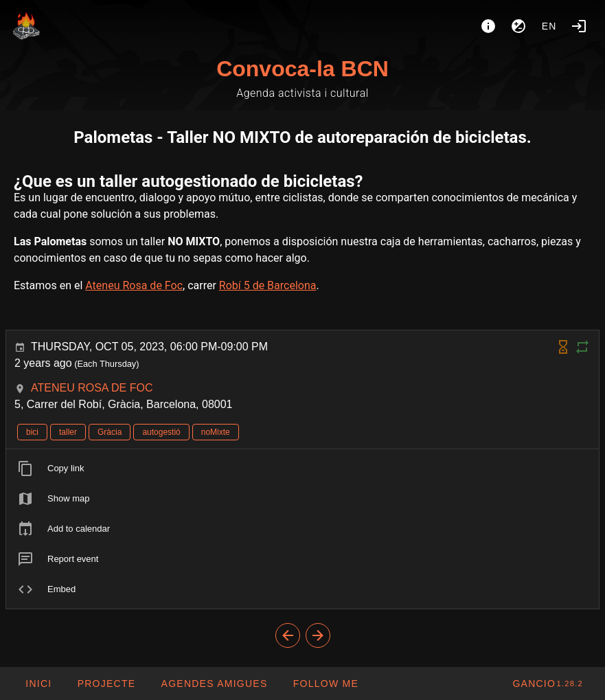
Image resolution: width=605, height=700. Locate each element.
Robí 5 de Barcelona (268, 285)
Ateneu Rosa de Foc (134, 285)
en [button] (549, 26)
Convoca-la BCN (302, 69)
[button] (214, 684)
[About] (488, 26)
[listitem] (302, 468)
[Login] (579, 26)
